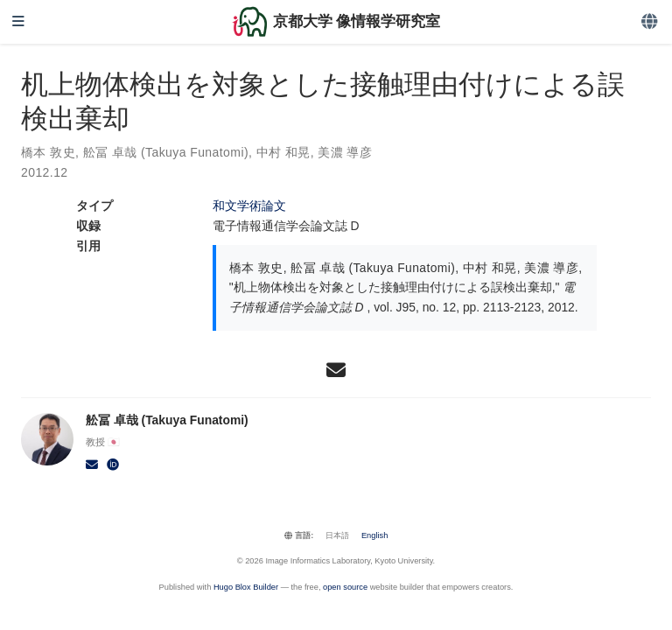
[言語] (651, 22)
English (374, 535)
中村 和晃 (283, 152)
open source (345, 587)
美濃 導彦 (345, 152)
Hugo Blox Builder (246, 587)
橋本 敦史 (48, 152)
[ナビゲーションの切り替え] (18, 22)
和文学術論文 (249, 206)
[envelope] (336, 370)
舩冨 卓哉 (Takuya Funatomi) (166, 152)
